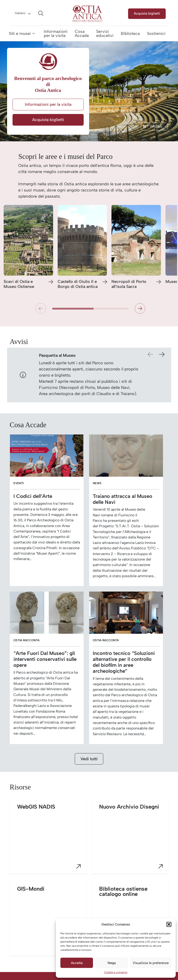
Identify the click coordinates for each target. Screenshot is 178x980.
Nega (112, 963)
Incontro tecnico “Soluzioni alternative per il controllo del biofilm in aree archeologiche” (124, 662)
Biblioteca (130, 34)
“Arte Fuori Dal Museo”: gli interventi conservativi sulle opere (45, 659)
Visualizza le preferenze (151, 963)
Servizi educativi (105, 34)
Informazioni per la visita (56, 34)
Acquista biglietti (147, 13)
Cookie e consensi (116, 972)
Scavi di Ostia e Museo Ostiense (19, 284)
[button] (169, 924)
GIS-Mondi (52, 921)
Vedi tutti (89, 759)
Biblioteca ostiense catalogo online (134, 921)
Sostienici (156, 34)
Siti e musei (20, 34)
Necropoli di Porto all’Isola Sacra (129, 284)
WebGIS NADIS (52, 839)
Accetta (77, 963)
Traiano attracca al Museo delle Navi (123, 499)
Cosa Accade (82, 34)
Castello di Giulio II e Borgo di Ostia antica (78, 284)
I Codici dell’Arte (33, 496)
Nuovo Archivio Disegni (134, 839)
